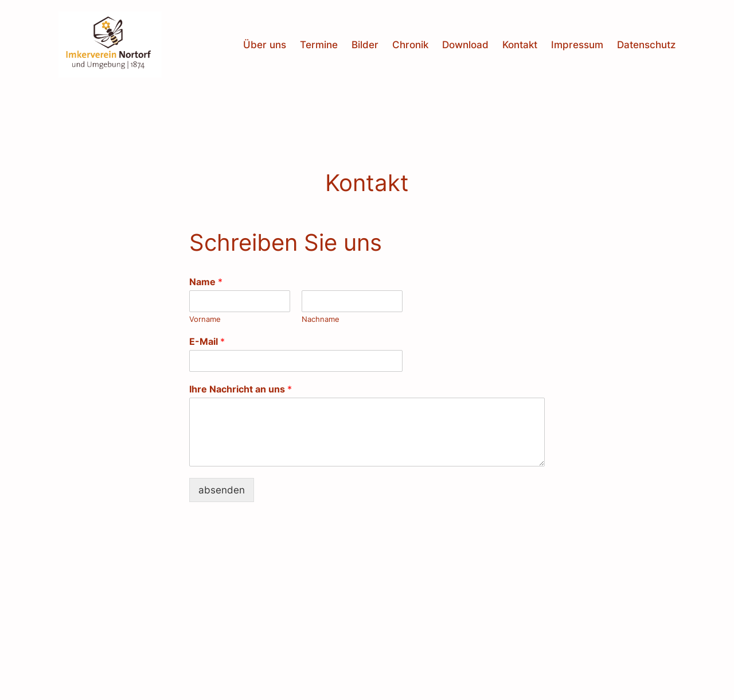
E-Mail (207, 341)
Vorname (205, 319)
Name (206, 282)
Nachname (321, 319)
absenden (222, 490)
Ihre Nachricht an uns (241, 389)
